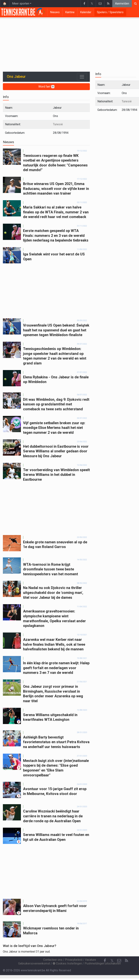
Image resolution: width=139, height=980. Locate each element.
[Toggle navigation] (82, 77)
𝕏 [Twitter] (112, 961)
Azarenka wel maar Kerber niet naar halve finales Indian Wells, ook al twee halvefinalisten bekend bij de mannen (54, 644)
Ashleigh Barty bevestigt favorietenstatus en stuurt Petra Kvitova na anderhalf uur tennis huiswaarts (56, 742)
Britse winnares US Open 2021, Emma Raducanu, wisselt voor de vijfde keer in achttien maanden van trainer (56, 189)
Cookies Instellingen (67, 963)
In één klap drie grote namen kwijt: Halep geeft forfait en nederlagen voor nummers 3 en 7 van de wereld (56, 668)
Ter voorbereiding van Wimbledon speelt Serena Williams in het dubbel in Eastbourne (56, 475)
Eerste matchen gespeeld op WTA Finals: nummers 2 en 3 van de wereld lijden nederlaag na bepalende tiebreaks (56, 235)
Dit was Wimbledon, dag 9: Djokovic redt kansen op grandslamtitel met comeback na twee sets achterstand (56, 404)
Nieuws (55, 12)
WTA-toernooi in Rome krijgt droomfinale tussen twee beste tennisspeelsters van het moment (51, 569)
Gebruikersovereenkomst (34, 963)
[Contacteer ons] (119, 961)
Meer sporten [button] (21, 4)
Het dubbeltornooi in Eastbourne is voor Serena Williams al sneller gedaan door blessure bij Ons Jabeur (56, 451)
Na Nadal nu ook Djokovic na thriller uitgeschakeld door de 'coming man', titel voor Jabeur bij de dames (53, 593)
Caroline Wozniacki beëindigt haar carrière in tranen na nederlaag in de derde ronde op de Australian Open (53, 816)
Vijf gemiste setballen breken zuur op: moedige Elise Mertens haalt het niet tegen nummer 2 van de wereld (54, 428)
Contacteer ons (53, 960)
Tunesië (58, 124)
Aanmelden (122, 4)
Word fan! (46, 87)
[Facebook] (105, 961)
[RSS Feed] (126, 961)
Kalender (86, 12)
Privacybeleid (74, 960)
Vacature (90, 960)
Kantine (70, 12)
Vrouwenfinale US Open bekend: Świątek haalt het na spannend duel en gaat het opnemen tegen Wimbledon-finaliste (56, 330)
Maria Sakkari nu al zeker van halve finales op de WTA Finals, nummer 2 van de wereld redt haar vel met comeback (56, 212)
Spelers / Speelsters (110, 12)
